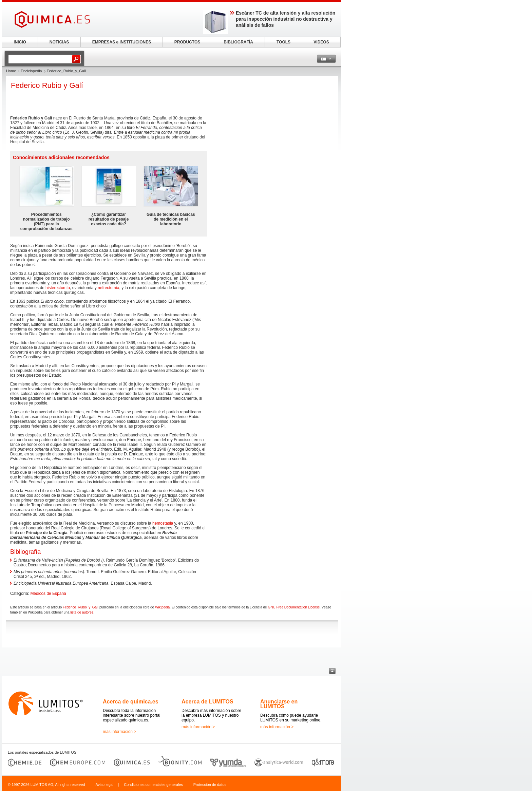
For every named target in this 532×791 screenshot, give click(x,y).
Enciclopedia (31, 71)
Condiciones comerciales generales (153, 785)
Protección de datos (210, 785)
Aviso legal (104, 785)
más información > (119, 732)
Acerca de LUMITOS (207, 702)
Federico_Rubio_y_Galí (81, 607)
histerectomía (58, 288)
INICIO (20, 42)
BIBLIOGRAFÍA (238, 42)
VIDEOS (321, 42)
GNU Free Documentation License (294, 607)
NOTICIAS (59, 42)
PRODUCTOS (187, 42)
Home (11, 71)
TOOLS (283, 42)
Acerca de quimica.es (131, 702)
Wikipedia (162, 607)
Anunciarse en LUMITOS (279, 704)
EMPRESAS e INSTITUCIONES (122, 42)
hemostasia (163, 523)
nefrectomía (108, 288)
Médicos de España (48, 594)
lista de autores (82, 612)
